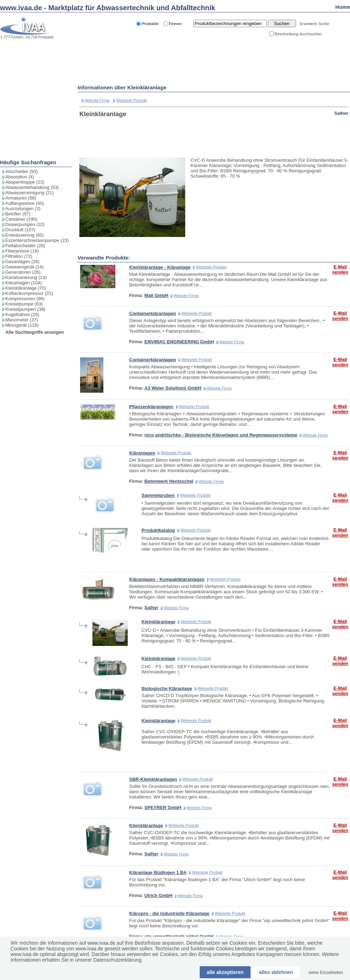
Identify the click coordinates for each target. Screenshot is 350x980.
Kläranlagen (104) (23, 283)
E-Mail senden (340, 269)
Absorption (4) (20, 177)
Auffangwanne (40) (25, 203)
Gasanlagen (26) (22, 262)
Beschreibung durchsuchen (298, 34)
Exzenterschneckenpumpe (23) (37, 240)
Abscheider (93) (22, 171)
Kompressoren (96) (25, 299)
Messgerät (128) (22, 325)
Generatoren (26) (23, 272)
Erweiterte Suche (315, 24)
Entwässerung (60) (25, 235)
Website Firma (97, 100)
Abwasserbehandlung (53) (32, 187)
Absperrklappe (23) (25, 182)
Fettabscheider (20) (25, 246)
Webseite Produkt (131, 100)
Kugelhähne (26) (22, 314)
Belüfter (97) (18, 214)
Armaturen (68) (21, 198)
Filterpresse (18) (22, 251)
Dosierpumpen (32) (25, 224)
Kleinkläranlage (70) (26, 288)
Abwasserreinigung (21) (29, 193)
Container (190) (21, 219)
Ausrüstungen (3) (23, 209)
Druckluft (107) (20, 230)
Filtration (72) (19, 256)
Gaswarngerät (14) (24, 267)
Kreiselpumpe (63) (24, 304)
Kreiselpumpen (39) (25, 309)
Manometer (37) (22, 320)
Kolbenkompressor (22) (29, 293)
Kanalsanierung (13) (26, 277)
